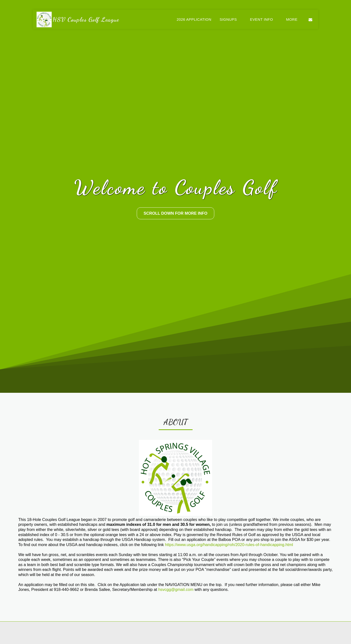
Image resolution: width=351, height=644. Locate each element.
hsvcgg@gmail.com (176, 608)
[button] (231, 19)
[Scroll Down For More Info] (176, 213)
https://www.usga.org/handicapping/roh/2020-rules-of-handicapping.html (229, 564)
